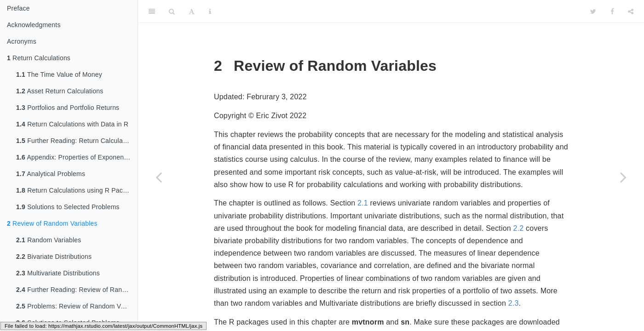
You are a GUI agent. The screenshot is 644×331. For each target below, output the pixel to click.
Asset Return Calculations (60, 91)
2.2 (519, 228)
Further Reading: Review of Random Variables (77, 290)
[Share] (631, 11)
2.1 (363, 203)
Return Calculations (39, 58)
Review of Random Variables (52, 223)
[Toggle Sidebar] (152, 11)
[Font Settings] (192, 11)
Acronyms (22, 41)
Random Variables (49, 240)
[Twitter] (593, 11)
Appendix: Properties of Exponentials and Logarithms (77, 157)
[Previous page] (159, 177)
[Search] (172, 11)
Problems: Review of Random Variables (77, 306)
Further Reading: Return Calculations (76, 141)
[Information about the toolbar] (210, 11)
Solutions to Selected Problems (68, 207)
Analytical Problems (51, 174)
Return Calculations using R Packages (77, 190)
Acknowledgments (34, 25)
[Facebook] (612, 11)
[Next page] (623, 177)
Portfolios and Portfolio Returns (68, 108)
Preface (18, 8)
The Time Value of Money (59, 74)
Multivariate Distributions (58, 273)
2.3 (514, 303)
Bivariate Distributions (54, 257)
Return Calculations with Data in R (72, 124)
